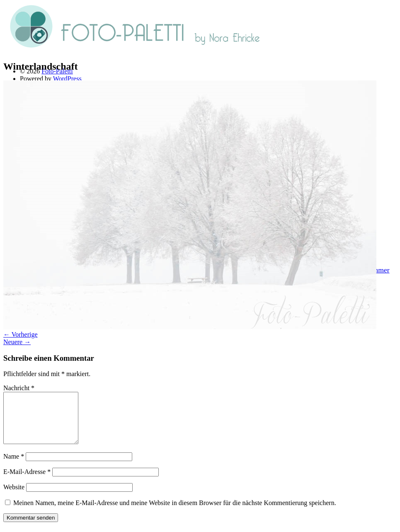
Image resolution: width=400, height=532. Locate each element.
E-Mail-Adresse (27, 482)
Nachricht (19, 388)
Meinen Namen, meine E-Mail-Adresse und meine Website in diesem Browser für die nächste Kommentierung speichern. (175, 513)
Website (14, 497)
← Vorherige (21, 334)
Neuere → (17, 342)
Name (14, 466)
